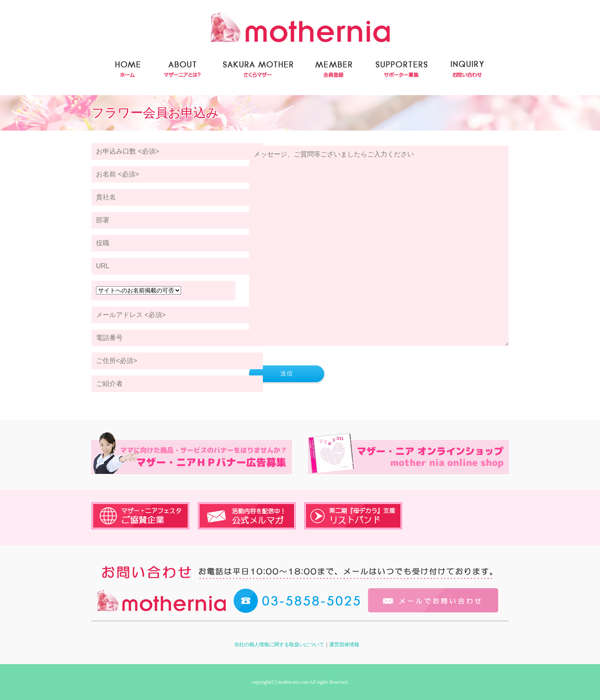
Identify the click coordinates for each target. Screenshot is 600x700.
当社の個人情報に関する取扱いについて (279, 645)
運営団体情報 (344, 645)
